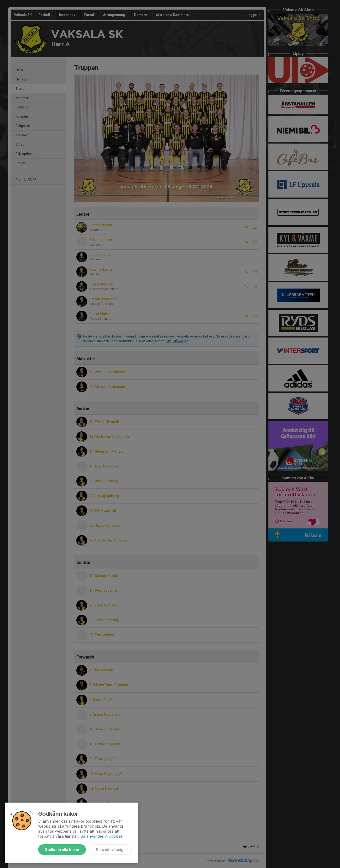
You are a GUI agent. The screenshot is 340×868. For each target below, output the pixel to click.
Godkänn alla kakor (62, 850)
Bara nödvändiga (111, 850)
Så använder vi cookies (102, 836)
